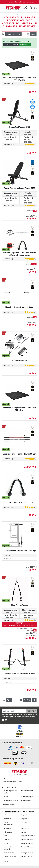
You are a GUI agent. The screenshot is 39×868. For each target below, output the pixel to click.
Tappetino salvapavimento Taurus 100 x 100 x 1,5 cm (19, 79)
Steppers (6, 843)
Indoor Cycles (8, 832)
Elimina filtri (25, 45)
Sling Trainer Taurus (20, 605)
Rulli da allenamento (28, 840)
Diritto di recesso (26, 800)
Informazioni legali (27, 797)
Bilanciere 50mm (20, 361)
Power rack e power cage (11, 14)
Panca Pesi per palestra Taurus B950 (20, 188)
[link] (3, 720)
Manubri (24, 832)
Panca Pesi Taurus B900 (20, 127)
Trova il (12, 781)
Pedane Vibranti (27, 857)
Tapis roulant (8, 819)
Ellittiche (6, 815)
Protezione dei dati (27, 791)
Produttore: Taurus (11, 45)
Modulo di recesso (9, 804)
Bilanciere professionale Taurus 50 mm (19, 454)
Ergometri (25, 815)
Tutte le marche (9, 862)
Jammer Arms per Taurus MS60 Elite (19, 674)
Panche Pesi (25, 828)
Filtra (33, 34)
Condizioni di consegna (10, 800)
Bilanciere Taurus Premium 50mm (20, 307)
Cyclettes (7, 840)
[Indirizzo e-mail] (14, 711)
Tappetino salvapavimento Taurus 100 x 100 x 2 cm (19, 409)
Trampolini (25, 822)
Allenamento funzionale (8, 848)
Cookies (5, 797)
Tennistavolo (8, 828)
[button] (34, 700)
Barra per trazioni (27, 853)
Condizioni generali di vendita (10, 792)
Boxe (5, 836)
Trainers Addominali (28, 847)
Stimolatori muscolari (11, 857)
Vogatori (24, 819)
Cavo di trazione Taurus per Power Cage (20, 551)
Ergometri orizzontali (28, 836)
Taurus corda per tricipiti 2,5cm (20, 502)
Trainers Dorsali (9, 853)
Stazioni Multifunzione (8, 824)
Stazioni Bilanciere (27, 843)
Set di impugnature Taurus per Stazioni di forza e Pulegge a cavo (19, 254)
